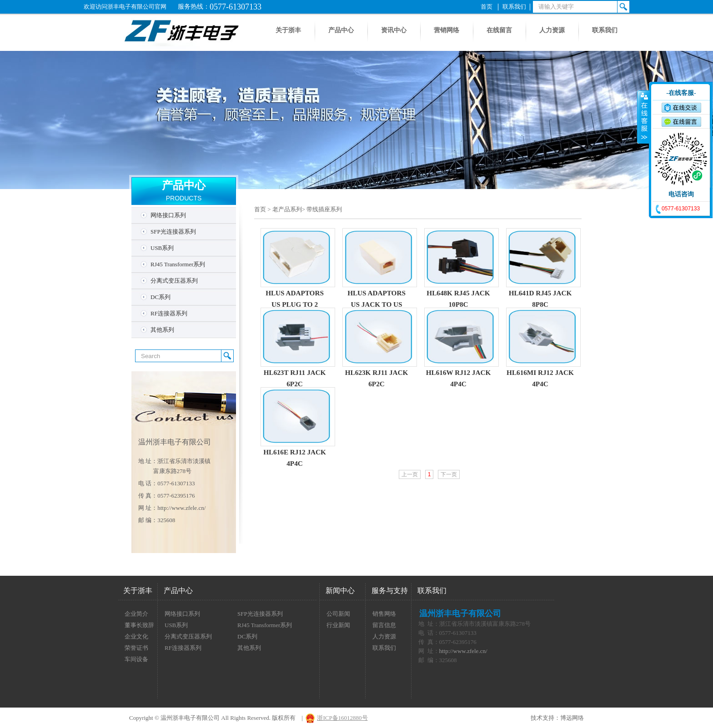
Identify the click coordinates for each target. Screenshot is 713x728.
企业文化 (136, 636)
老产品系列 (287, 209)
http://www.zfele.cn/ (181, 508)
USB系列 (162, 248)
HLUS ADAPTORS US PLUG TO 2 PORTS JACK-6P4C (295, 304)
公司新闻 (338, 614)
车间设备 (136, 659)
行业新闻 (338, 625)
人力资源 (552, 30)
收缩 (643, 117)
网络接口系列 (168, 215)
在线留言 (499, 30)
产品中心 (341, 30)
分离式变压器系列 (174, 281)
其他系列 (162, 330)
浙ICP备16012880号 (342, 718)
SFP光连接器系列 (173, 232)
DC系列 (161, 297)
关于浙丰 (288, 30)
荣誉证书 (136, 648)
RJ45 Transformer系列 (178, 264)
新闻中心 (340, 591)
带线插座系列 (324, 209)
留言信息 (384, 625)
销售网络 (384, 614)
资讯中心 (394, 30)
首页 (487, 7)
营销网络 (447, 30)
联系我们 (514, 7)
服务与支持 (390, 591)
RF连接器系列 (169, 313)
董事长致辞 (139, 625)
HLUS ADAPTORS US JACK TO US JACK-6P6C (377, 304)
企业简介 (136, 614)
